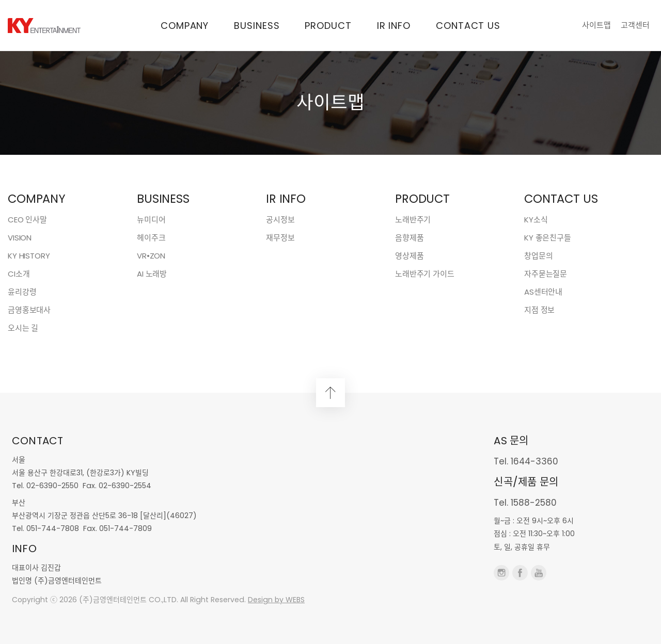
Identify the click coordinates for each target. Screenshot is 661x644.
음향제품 (409, 238)
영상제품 (409, 256)
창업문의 (538, 256)
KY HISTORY (29, 256)
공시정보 (280, 220)
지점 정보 (539, 310)
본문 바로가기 (0, 0)
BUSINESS (257, 26)
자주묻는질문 (546, 274)
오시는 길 (23, 328)
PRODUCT (328, 26)
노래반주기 (413, 220)
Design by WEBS (276, 600)
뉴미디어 (151, 220)
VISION (20, 238)
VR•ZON (151, 256)
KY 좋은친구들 (548, 238)
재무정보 (280, 238)
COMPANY (185, 26)
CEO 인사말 (27, 220)
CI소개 (19, 274)
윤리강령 (22, 292)
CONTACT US (468, 26)
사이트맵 (596, 25)
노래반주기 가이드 (425, 274)
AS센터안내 (543, 292)
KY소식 (536, 220)
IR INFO (394, 26)
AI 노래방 (152, 274)
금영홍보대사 (29, 310)
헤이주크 (151, 238)
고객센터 (635, 25)
